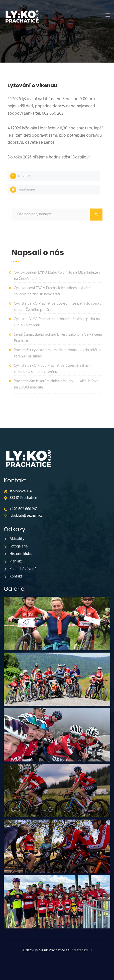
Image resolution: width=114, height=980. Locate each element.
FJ (90, 950)
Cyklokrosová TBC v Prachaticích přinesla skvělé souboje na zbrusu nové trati (52, 291)
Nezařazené (26, 190)
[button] (108, 15)
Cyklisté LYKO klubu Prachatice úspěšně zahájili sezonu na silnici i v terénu (52, 369)
